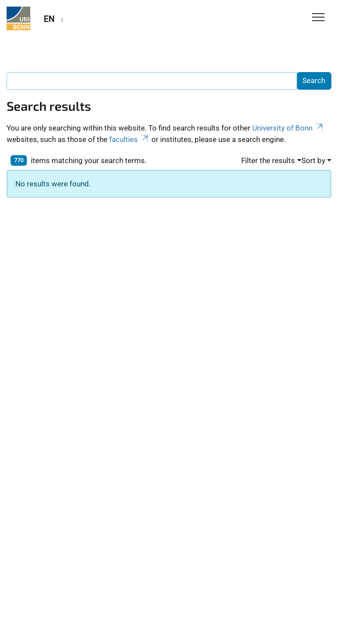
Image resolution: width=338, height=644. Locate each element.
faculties (129, 139)
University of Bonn (288, 128)
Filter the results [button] (268, 160)
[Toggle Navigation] (318, 18)
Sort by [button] (313, 160)
